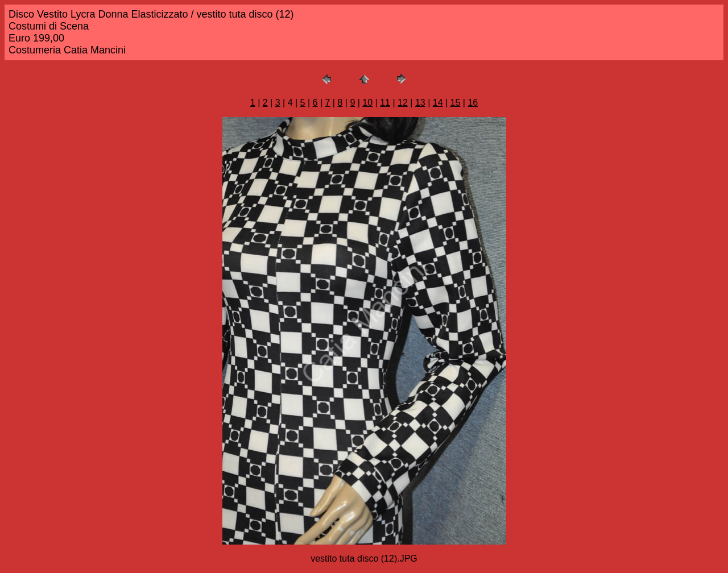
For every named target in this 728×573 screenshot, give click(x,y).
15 (456, 103)
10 (367, 103)
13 (420, 103)
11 (385, 103)
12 (403, 103)
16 (473, 103)
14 (438, 103)
